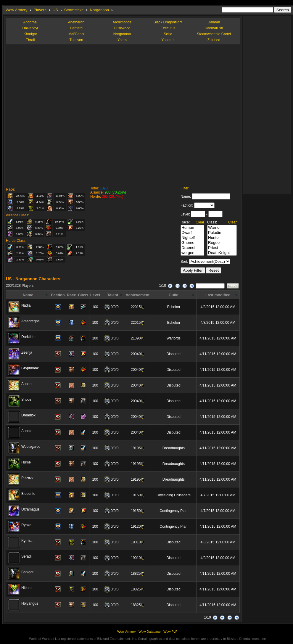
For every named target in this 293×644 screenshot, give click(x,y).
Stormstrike (74, 10)
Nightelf (192, 238)
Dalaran (214, 22)
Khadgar (30, 34)
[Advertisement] (69, 115)
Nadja (26, 305)
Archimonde (122, 22)
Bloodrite (28, 494)
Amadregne (30, 321)
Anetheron (76, 22)
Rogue (222, 243)
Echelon (174, 307)
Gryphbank (30, 368)
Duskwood (122, 28)
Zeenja (27, 352)
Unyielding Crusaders (174, 495)
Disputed (174, 354)
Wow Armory (16, 10)
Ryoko (26, 525)
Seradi (26, 556)
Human (192, 228)
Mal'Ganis (76, 34)
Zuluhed (214, 40)
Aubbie (27, 431)
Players (40, 10)
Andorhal (30, 22)
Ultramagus (30, 509)
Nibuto (26, 588)
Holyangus (30, 603)
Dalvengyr (30, 28)
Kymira (27, 541)
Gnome (192, 243)
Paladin (222, 233)
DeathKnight (222, 253)
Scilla (168, 34)
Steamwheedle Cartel (214, 34)
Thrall (30, 40)
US (55, 10)
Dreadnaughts (174, 448)
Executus (168, 28)
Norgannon (99, 10)
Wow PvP (170, 632)
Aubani (27, 384)
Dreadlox (28, 415)
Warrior (222, 228)
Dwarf (192, 233)
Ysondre (168, 40)
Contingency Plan (173, 511)
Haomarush (214, 28)
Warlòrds (174, 338)
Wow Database (149, 632)
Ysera (122, 40)
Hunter (222, 238)
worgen (192, 253)
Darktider (29, 337)
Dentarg (76, 28)
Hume (26, 462)
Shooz (26, 400)
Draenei (192, 248)
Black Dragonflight (168, 22)
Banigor (27, 572)
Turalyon (76, 40)
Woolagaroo (31, 447)
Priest (222, 248)
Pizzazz (27, 478)
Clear (200, 222)
